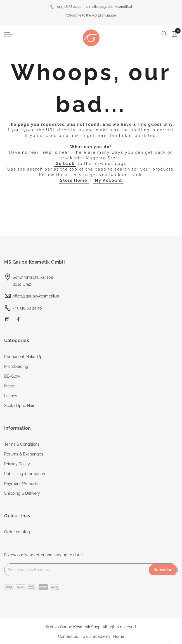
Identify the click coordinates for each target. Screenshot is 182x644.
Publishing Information (25, 474)
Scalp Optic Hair (19, 406)
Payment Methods (21, 483)
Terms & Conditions (22, 444)
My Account (108, 180)
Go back (65, 164)
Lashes (11, 396)
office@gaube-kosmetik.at (109, 7)
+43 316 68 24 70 (66, 7)
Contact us (68, 636)
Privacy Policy (17, 464)
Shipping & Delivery (22, 493)
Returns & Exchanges (24, 454)
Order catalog (17, 532)
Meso (9, 386)
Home (119, 636)
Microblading (16, 366)
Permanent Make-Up (23, 357)
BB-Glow (12, 376)
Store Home (74, 180)
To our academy (96, 636)
